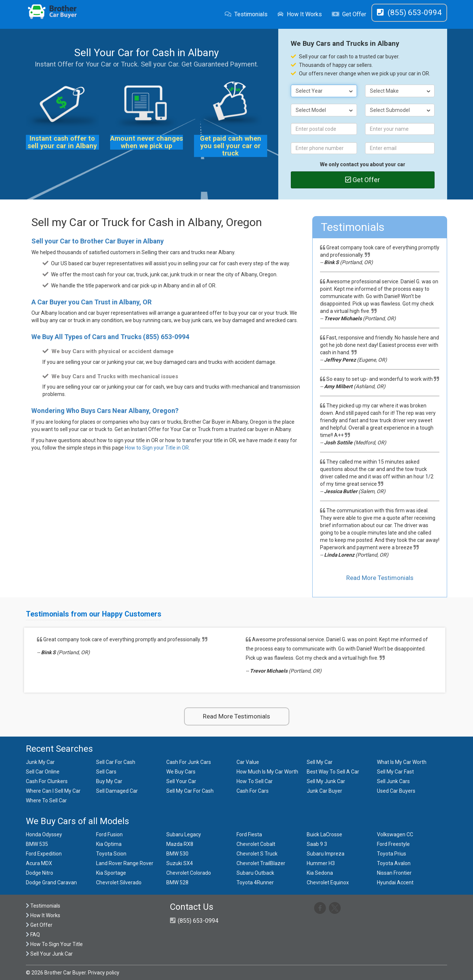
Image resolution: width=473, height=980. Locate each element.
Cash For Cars (253, 791)
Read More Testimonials (380, 578)
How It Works (300, 14)
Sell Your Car (181, 781)
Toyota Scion (111, 854)
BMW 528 (177, 882)
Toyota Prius (392, 854)
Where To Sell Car (46, 800)
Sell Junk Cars (393, 781)
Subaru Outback (255, 873)
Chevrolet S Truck (257, 854)
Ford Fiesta (249, 834)
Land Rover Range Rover (125, 863)
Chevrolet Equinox (328, 882)
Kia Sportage (111, 873)
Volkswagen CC (395, 834)
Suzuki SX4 (180, 863)
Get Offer (349, 14)
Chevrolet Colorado (189, 873)
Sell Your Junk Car (49, 954)
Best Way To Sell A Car (333, 772)
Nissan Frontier (394, 873)
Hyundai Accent (395, 882)
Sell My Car (320, 762)
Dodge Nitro (40, 873)
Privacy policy (104, 973)
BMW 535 (37, 844)
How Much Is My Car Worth (267, 772)
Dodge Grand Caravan (51, 882)
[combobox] (324, 91)
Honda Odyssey (44, 834)
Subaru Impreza (326, 854)
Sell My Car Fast (395, 772)
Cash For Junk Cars (189, 762)
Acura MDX (39, 863)
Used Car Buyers (396, 791)
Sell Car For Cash (116, 762)
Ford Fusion (109, 834)
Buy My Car (109, 781)
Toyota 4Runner (255, 882)
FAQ (33, 935)
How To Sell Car (255, 781)
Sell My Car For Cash (190, 791)
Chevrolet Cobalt (256, 844)
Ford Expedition (44, 854)
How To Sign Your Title (54, 944)
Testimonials (246, 14)
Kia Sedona (320, 873)
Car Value (248, 762)
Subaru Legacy (184, 834)
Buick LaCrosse (324, 834)
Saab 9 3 (317, 844)
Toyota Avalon (394, 863)
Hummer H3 (321, 863)
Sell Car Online (43, 772)
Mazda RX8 (180, 844)
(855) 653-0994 (166, 337)
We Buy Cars (181, 772)
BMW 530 (177, 854)
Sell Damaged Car (117, 791)
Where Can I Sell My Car (53, 791)
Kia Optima (109, 844)
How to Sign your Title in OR (157, 448)
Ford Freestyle (393, 844)
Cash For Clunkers (47, 781)
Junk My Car (40, 762)
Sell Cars (106, 772)
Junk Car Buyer (324, 791)
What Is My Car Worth (402, 762)
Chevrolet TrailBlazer (261, 863)
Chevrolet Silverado (119, 882)
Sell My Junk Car (326, 781)
